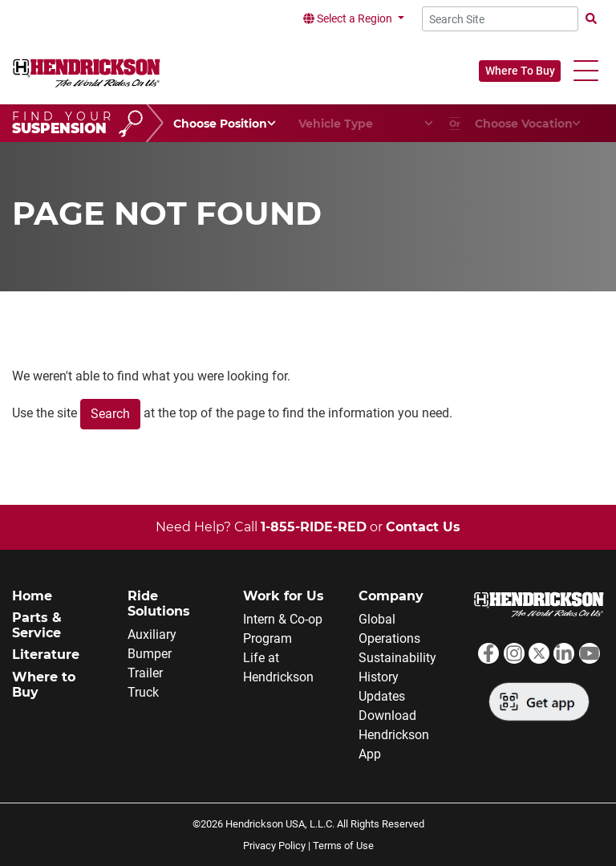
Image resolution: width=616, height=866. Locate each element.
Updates (382, 696)
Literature (46, 655)
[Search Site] (500, 19)
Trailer (145, 673)
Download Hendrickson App (394, 735)
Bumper (150, 654)
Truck (143, 692)
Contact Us (423, 527)
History (379, 677)
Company (391, 596)
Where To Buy (520, 71)
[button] (586, 71)
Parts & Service (37, 625)
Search (110, 414)
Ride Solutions (159, 604)
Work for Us (284, 596)
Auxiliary (152, 634)
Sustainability (397, 658)
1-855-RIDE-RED (314, 527)
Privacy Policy (274, 846)
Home (32, 596)
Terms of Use (343, 846)
